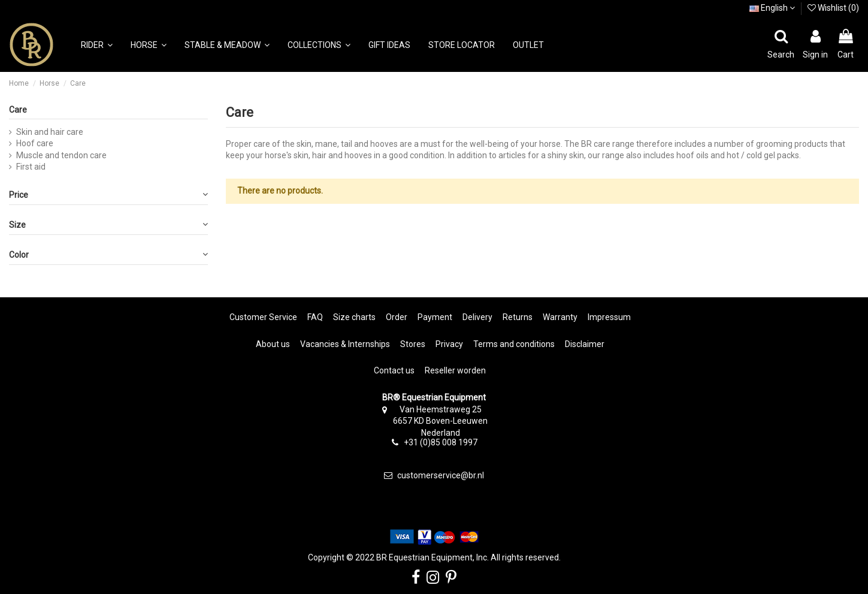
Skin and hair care (50, 132)
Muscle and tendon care (61, 155)
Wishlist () (833, 8)
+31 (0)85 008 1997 (441, 442)
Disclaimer (585, 344)
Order (397, 317)
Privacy (449, 344)
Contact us (394, 370)
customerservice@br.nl (441, 475)
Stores (413, 344)
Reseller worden (455, 370)
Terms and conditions (514, 344)
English (772, 8)
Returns (518, 317)
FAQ (315, 317)
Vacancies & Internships (345, 344)
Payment (435, 317)
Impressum (609, 317)
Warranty (560, 317)
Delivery (477, 317)
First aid (31, 167)
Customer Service (263, 317)
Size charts (354, 317)
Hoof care (35, 143)
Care (18, 110)
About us (273, 344)
